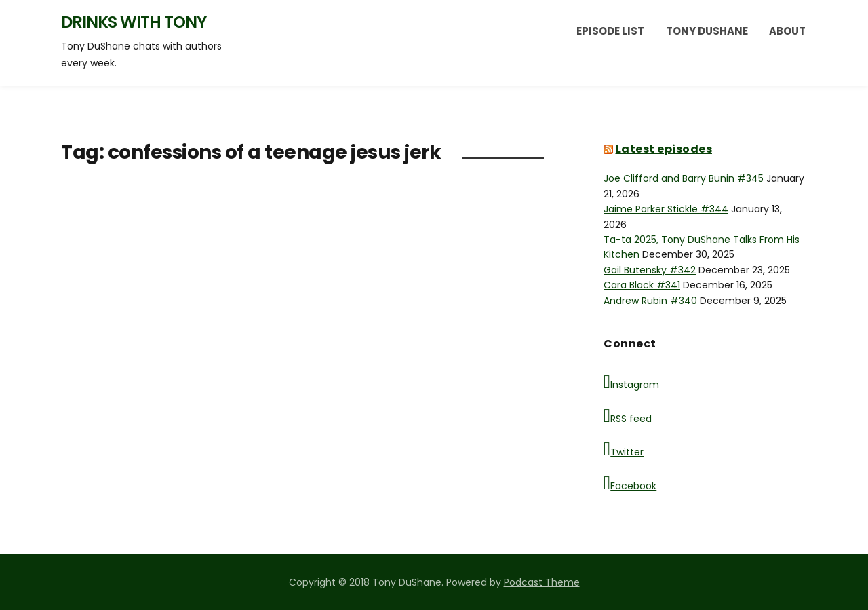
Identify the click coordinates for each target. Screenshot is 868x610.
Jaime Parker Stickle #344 (666, 209)
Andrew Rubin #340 (650, 301)
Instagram (631, 382)
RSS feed (628, 416)
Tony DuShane (707, 31)
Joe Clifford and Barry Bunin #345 (684, 178)
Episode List (610, 31)
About (787, 31)
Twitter (624, 449)
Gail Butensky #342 (650, 270)
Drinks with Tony (134, 22)
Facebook (630, 483)
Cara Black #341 (642, 285)
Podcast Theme (542, 582)
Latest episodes (664, 149)
